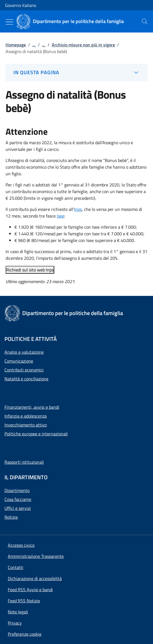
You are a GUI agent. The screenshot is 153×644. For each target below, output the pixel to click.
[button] (25, 634)
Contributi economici (24, 370)
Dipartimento (17, 490)
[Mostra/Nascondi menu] (9, 22)
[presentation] (145, 21)
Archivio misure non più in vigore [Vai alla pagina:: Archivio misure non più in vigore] (83, 45)
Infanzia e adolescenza (26, 416)
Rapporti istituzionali (24, 462)
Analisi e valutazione (24, 352)
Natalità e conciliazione (26, 379)
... (34, 45)
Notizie (11, 517)
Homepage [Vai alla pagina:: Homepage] (16, 45)
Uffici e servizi (18, 508)
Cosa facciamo (18, 499)
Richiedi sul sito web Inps (30, 270)
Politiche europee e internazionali (36, 434)
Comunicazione (19, 361)
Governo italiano (21, 5)
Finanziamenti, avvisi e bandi (32, 407)
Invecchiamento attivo (26, 425)
